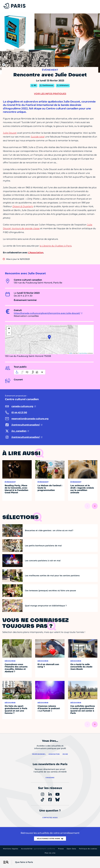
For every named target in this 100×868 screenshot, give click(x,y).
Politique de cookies (88, 849)
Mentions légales (11, 849)
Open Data (71, 849)
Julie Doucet (10, 133)
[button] (49, 337)
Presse (61, 849)
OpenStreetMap (83, 353)
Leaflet (70, 353)
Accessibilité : (38, 849)
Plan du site (50, 853)
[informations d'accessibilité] (30, 372)
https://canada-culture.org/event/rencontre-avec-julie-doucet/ (47, 313)
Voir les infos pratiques (50, 94)
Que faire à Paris (24, 862)
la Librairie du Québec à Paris (56, 246)
